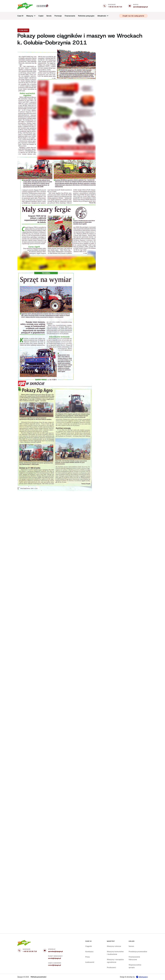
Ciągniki (89, 946)
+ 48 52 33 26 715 (115, 7)
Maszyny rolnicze (114, 946)
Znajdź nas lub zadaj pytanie (133, 16)
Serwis (49, 16)
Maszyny (30, 16)
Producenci (111, 967)
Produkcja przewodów (138, 952)
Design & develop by (134, 977)
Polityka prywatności (39, 977)
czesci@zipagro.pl (54, 965)
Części (41, 16)
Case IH (20, 16)
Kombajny (89, 952)
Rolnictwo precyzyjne (86, 16)
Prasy (88, 957)
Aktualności (102, 16)
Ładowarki (90, 962)
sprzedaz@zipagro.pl (140, 7)
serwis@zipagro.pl (54, 958)
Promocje (58, 16)
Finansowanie (70, 16)
